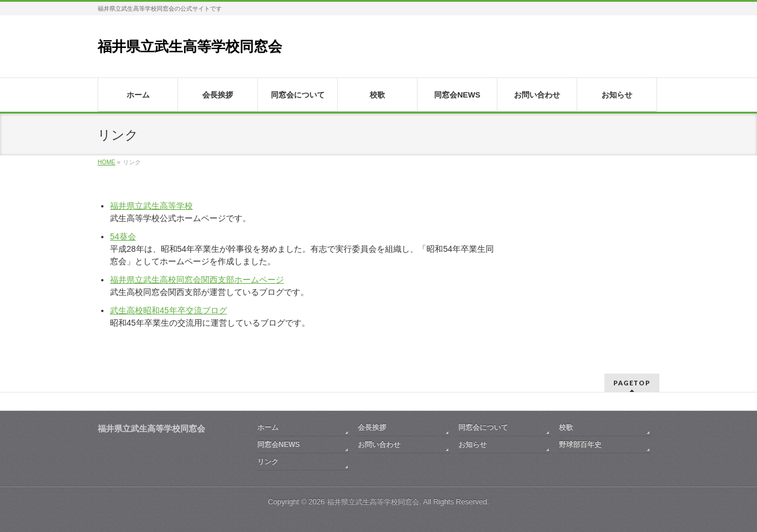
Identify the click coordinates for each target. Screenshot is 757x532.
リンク (268, 462)
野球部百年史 (580, 445)
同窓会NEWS (279, 445)
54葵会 (123, 236)
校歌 (566, 427)
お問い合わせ (379, 445)
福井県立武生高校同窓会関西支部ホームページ (197, 280)
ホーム (268, 427)
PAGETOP (632, 383)
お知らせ (473, 445)
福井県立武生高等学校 (151, 206)
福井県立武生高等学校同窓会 (190, 46)
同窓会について (483, 427)
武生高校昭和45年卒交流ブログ (169, 310)
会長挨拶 (372, 427)
